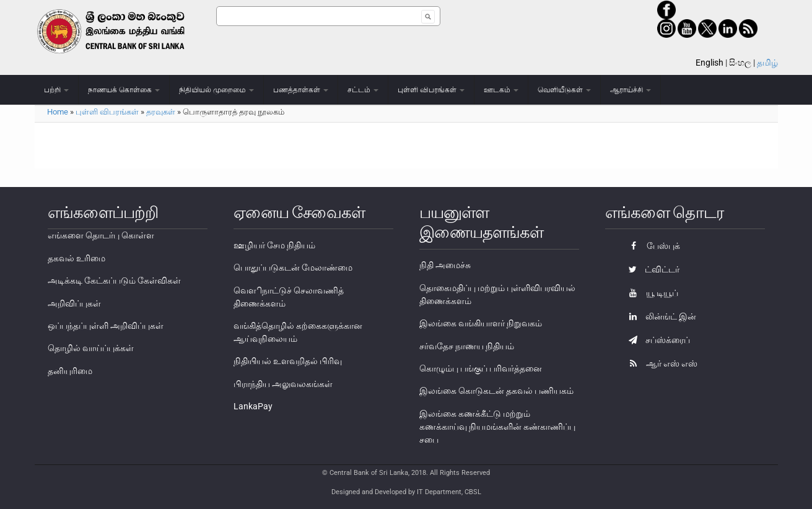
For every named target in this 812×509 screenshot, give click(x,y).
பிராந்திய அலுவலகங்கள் (283, 384)
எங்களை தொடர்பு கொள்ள (101, 235)
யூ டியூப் (650, 293)
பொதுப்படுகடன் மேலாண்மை (293, 268)
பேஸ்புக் (651, 246)
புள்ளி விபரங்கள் (431, 90)
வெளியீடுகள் (564, 90)
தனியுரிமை (70, 371)
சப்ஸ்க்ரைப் (656, 340)
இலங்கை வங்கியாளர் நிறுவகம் (481, 323)
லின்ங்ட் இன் (659, 316)
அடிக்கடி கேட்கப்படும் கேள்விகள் (114, 281)
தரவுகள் (161, 112)
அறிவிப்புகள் (74, 303)
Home (58, 112)
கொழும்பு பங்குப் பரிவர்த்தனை (481, 368)
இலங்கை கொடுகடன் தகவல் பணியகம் (496, 391)
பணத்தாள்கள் (301, 90)
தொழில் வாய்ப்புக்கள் (91, 348)
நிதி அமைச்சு (445, 265)
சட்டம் (363, 90)
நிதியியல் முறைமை (216, 90)
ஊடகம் (501, 90)
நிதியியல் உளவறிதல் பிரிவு (288, 361)
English (709, 63)
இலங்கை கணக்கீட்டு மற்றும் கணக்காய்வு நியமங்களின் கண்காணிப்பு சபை (497, 427)
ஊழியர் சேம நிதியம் (274, 245)
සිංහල (740, 63)
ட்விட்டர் (651, 269)
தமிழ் (767, 63)
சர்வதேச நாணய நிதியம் (467, 346)
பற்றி (56, 90)
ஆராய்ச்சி (631, 90)
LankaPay (253, 406)
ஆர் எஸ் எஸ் (660, 363)
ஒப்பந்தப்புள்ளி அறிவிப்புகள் (106, 326)
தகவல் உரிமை (76, 258)
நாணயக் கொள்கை (124, 90)
